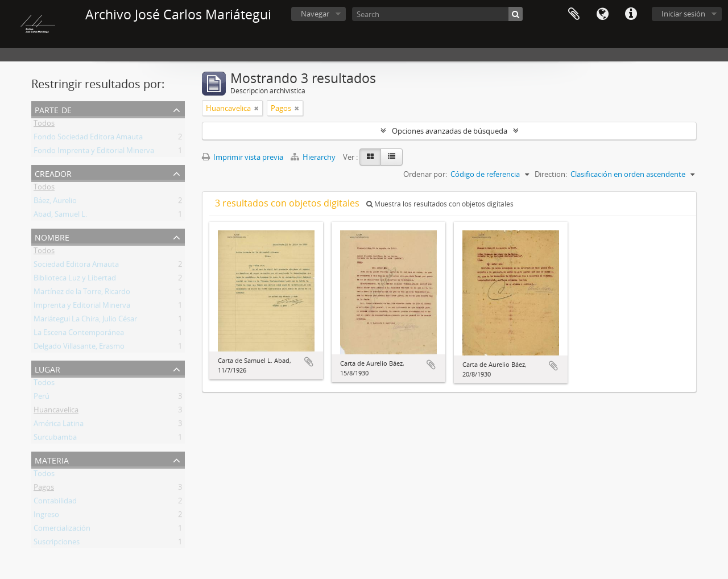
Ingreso (46, 516)
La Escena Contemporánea (79, 334)
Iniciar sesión (683, 14)
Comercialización (62, 530)
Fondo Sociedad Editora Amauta (88, 139)
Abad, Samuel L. (60, 216)
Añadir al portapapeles (309, 362)
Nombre (52, 236)
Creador (53, 173)
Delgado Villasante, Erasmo (79, 348)
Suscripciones (57, 544)
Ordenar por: (425, 174)
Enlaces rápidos (631, 14)
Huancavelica (56, 412)
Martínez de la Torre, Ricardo (82, 293)
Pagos (44, 489)
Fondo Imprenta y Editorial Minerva (94, 152)
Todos (44, 125)
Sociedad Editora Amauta (76, 266)
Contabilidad (55, 503)
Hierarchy (314, 157)
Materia (52, 459)
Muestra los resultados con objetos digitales (440, 204)
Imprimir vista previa (243, 157)
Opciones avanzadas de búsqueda (450, 131)
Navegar (315, 14)
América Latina (59, 425)
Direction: (551, 174)
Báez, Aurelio (55, 202)
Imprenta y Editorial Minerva (82, 307)
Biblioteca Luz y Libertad (75, 280)
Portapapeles (574, 14)
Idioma (602, 14)
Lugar (47, 368)
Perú (42, 398)
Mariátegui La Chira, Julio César (85, 321)
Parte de (53, 109)
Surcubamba (55, 439)
